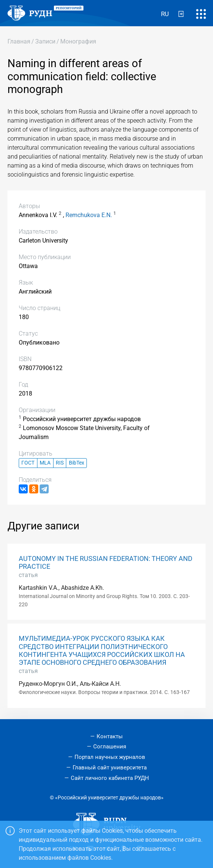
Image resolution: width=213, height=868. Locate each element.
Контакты (110, 736)
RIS (60, 463)
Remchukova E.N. (89, 215)
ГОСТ (28, 463)
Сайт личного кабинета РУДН (110, 778)
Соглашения (110, 747)
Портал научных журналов (110, 757)
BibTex (77, 463)
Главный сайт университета (110, 768)
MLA (45, 463)
